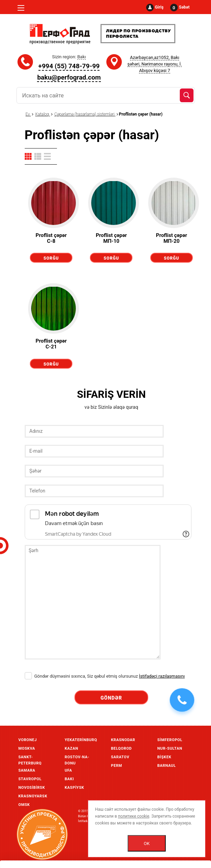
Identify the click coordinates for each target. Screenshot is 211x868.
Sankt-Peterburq (30, 758)
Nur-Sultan (170, 748)
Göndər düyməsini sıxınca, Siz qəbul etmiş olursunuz (105, 676)
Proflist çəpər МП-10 (111, 238)
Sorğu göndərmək (51, 259)
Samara (27, 770)
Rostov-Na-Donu (77, 758)
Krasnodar (123, 740)
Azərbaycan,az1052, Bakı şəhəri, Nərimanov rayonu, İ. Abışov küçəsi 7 (155, 64)
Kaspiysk (75, 788)
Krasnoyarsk (33, 796)
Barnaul (167, 766)
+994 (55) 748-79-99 (69, 66)
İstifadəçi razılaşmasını (162, 676)
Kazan (72, 748)
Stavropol (30, 779)
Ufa (69, 770)
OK (147, 843)
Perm (117, 766)
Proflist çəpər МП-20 (171, 238)
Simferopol (170, 740)
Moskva (27, 748)
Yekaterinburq (81, 740)
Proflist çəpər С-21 (51, 344)
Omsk (24, 805)
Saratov (120, 757)
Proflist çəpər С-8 (51, 238)
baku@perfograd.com (69, 77)
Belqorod (122, 748)
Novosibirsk (32, 788)
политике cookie (134, 816)
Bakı (69, 779)
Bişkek (165, 757)
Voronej (28, 740)
